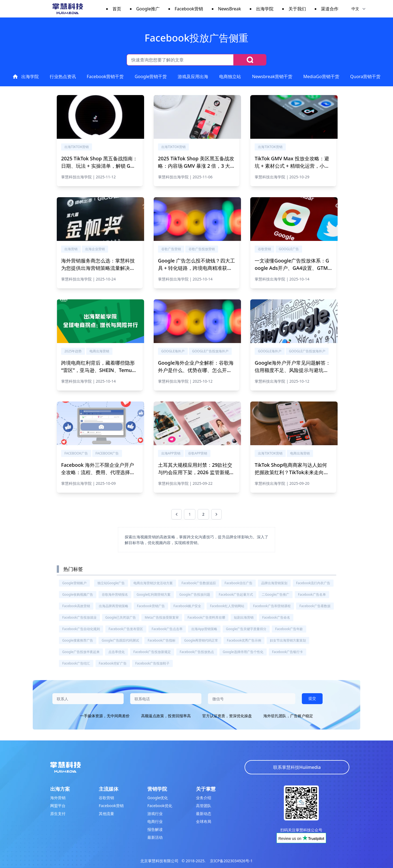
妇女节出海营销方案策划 (288, 640)
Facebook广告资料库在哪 (206, 617)
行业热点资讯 (63, 76)
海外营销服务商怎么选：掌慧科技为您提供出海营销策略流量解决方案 (98, 268)
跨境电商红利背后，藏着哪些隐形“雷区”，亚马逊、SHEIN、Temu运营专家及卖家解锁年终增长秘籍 (99, 370)
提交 (312, 698)
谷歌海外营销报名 (115, 594)
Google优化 (158, 798)
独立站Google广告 (111, 583)
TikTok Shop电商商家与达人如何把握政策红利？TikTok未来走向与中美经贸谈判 (292, 472)
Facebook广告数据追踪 (199, 583)
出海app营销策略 (204, 629)
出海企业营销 (95, 249)
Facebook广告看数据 (315, 606)
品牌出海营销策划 (274, 583)
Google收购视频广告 (78, 594)
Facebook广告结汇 (76, 663)
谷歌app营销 (198, 453)
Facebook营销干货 (105, 76)
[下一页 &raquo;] (216, 514)
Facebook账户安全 (187, 606)
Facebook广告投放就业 (79, 617)
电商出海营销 (99, 351)
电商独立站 (230, 76)
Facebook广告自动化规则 (81, 629)
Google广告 (289, 249)
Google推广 (148, 9)
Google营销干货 (151, 76)
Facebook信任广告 (239, 583)
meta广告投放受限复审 (162, 617)
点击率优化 (117, 652)
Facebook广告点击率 (167, 629)
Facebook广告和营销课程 (272, 606)
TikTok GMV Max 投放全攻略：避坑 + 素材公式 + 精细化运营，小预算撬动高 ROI (292, 166)
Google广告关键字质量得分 (246, 629)
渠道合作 (330, 9)
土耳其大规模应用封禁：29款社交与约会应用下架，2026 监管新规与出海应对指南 (196, 472)
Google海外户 (173, 351)
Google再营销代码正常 (201, 640)
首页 (117, 9)
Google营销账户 (74, 583)
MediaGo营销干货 (321, 76)
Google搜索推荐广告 (78, 640)
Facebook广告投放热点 (197, 652)
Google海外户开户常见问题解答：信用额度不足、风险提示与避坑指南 (292, 370)
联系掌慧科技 (297, 767)
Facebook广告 (76, 453)
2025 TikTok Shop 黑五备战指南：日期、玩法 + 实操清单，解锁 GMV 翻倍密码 (99, 166)
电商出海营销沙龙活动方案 (153, 583)
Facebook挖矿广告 (113, 663)
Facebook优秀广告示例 (244, 640)
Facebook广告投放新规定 (152, 652)
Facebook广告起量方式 (236, 594)
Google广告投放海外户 (210, 351)
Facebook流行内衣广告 (313, 583)
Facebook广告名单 (312, 594)
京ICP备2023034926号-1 (231, 861)
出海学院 (265, 9)
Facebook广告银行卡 (288, 652)
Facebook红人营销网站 (227, 606)
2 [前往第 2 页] (203, 514)
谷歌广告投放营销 (202, 249)
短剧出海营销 (244, 617)
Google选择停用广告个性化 (243, 652)
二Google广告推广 (276, 594)
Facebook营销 (189, 9)
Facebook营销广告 (151, 606)
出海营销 (71, 249)
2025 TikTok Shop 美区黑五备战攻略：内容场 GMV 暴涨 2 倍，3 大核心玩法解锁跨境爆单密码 (197, 166)
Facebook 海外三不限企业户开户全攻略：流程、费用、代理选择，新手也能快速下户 (98, 472)
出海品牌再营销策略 (114, 606)
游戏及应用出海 (193, 76)
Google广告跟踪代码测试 (120, 640)
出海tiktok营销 (77, 147)
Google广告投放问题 (195, 594)
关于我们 (297, 9)
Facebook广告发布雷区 (126, 629)
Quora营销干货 (365, 76)
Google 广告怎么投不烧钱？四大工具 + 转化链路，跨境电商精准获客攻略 (196, 268)
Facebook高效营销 (76, 606)
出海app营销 (171, 453)
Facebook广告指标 (162, 640)
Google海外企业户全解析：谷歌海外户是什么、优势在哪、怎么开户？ (196, 370)
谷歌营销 (264, 249)
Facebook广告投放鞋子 (153, 663)
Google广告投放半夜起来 (81, 652)
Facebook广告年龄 (289, 629)
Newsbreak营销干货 (272, 76)
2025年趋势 (73, 351)
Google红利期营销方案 (154, 594)
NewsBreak (230, 9)
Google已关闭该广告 (121, 617)
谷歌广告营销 (171, 249)
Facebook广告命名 (276, 617)
